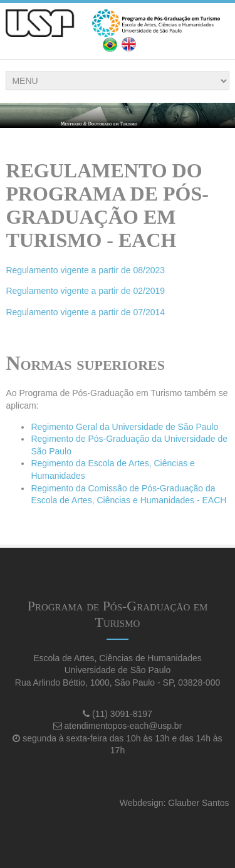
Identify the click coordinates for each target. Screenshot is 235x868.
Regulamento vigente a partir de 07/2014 (85, 312)
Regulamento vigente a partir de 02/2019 (85, 291)
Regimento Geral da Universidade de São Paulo (124, 427)
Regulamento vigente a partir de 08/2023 (85, 270)
